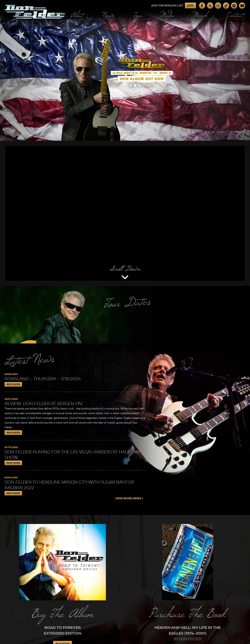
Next (244, 70)
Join (190, 5)
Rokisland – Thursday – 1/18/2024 (43, 379)
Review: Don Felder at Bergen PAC (44, 403)
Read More (13, 384)
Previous (6, 70)
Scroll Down (125, 268)
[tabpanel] (125, 70)
